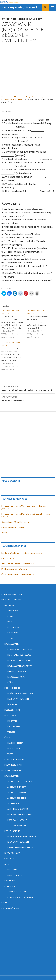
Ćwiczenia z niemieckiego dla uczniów (22, 19)
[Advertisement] (28, 68)
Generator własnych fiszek (21, 848)
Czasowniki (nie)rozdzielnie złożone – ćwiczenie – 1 (28, 388)
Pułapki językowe (13, 765)
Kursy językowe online (13, 594)
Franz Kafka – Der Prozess (20, 649)
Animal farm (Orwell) (18, 809)
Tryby (10, 638)
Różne (10, 682)
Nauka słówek (11, 644)
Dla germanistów (16, 743)
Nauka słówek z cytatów (19, 660)
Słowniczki (10, 886)
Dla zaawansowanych (18, 699)
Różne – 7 (6, 533)
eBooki (5, 903)
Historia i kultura (16, 875)
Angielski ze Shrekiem (18, 798)
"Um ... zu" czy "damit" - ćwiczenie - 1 (18, 564)
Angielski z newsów (17, 787)
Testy (10, 754)
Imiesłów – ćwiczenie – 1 (28, 398)
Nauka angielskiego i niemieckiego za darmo (22, 553)
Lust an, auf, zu (8, 558)
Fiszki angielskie (12, 831)
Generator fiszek (16, 704)
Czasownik (13, 611)
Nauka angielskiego (11, 770)
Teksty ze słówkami (17, 825)
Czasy (10, 616)
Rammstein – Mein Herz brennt (16, 522)
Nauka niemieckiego (22, 97)
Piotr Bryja (8, 112)
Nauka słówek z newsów (19, 666)
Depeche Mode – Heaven (13, 527)
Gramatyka (10, 605)
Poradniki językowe (11, 908)
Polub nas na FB (11, 481)
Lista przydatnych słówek (20, 655)
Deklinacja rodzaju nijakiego (14, 569)
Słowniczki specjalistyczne (21, 897)
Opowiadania (14, 726)
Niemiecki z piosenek (17, 671)
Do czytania (10, 715)
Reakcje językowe (16, 677)
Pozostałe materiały (17, 820)
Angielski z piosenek (17, 792)
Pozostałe (13, 622)
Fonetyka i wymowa (14, 759)
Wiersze (11, 732)
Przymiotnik (13, 627)
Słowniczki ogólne (17, 892)
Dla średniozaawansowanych (22, 693)
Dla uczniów (14, 748)
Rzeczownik (13, 633)
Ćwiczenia (36, 97)
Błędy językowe (12, 710)
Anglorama (13, 803)
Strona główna (7, 97)
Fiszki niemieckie (12, 688)
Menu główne (52, 7)
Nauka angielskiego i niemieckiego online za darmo (22, 7)
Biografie (12, 721)
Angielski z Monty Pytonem (20, 781)
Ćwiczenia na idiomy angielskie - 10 (18, 574)
